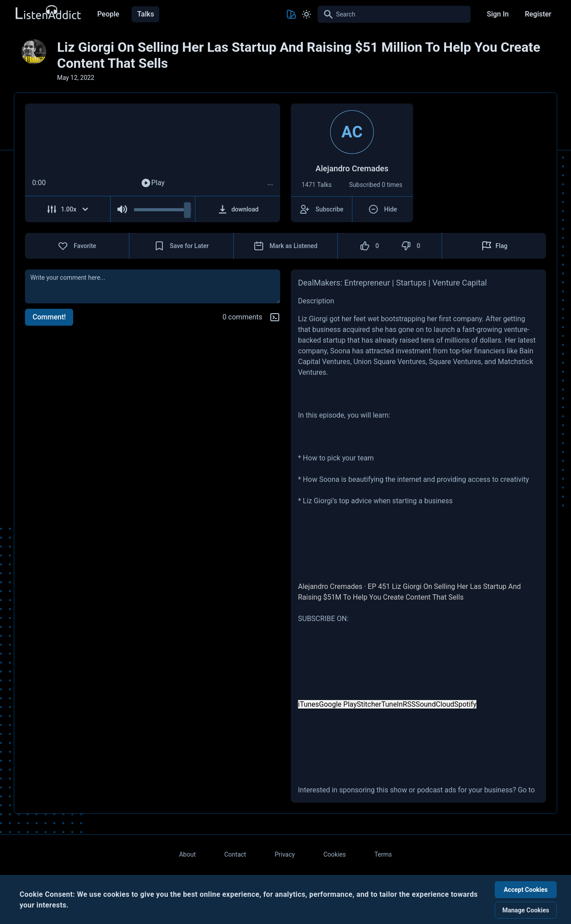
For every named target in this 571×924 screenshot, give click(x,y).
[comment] (153, 286)
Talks (145, 14)
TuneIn (392, 704)
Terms (383, 854)
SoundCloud (435, 704)
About (187, 854)
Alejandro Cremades (330, 586)
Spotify (465, 704)
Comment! (49, 317)
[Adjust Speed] (68, 209)
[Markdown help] (275, 317)
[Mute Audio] (122, 209)
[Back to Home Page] (48, 13)
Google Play (338, 704)
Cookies (335, 854)
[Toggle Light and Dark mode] (306, 14)
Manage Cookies (526, 910)
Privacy (285, 854)
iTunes (308, 704)
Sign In (498, 14)
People (108, 14)
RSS (409, 704)
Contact (235, 854)
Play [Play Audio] (153, 183)
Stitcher (369, 704)
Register (538, 14)
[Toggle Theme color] (291, 14)
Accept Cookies (526, 890)
